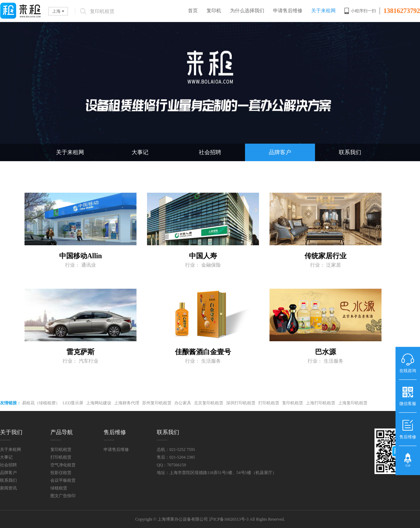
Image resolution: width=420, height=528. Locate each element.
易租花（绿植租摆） (41, 403)
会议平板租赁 (63, 480)
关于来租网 (323, 11)
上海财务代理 (127, 403)
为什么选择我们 (247, 11)
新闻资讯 (8, 488)
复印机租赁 (293, 403)
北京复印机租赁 (209, 403)
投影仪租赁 (61, 473)
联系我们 (350, 152)
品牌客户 (280, 152)
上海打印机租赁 (321, 403)
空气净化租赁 (63, 465)
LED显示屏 (73, 403)
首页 (193, 11)
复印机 (214, 11)
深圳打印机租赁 (241, 403)
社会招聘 (210, 152)
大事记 (140, 152)
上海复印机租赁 (353, 403)
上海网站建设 (99, 403)
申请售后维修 (288, 11)
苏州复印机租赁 (157, 403)
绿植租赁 (59, 488)
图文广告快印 (63, 496)
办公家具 (183, 403)
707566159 (176, 465)
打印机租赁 (269, 403)
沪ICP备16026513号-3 (229, 519)
